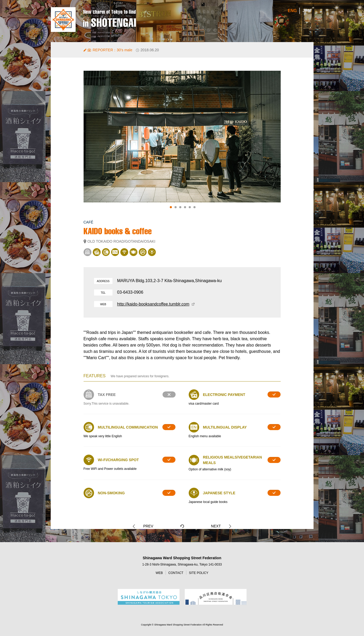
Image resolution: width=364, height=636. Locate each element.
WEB (159, 573)
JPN (307, 11)
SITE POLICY (199, 573)
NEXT (212, 526)
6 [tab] (194, 207)
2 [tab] (176, 207)
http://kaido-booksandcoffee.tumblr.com (154, 304)
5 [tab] (190, 207)
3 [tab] (180, 207)
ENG (292, 11)
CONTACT (176, 573)
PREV (151, 526)
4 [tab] (185, 207)
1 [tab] (171, 207)
